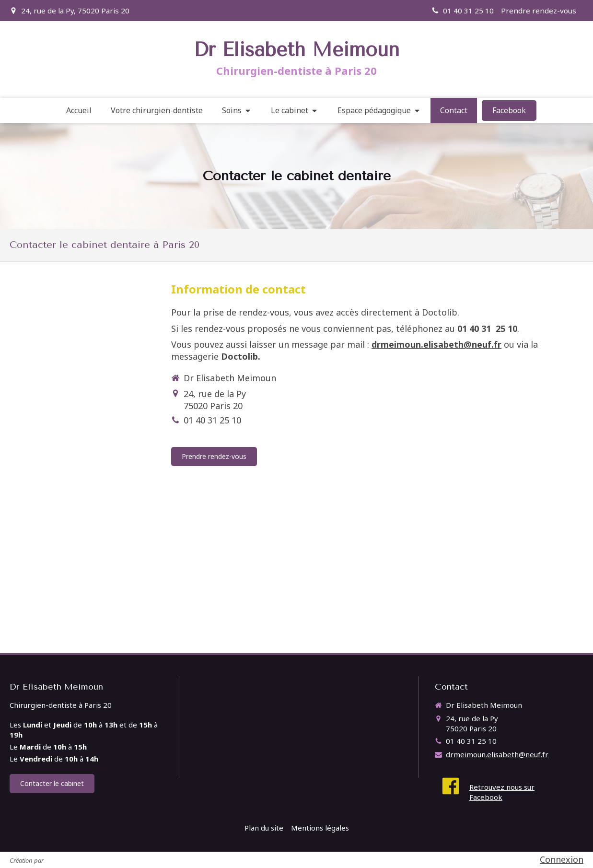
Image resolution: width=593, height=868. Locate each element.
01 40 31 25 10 (212, 420)
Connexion (562, 859)
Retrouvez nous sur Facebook (502, 792)
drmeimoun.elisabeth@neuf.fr (436, 344)
